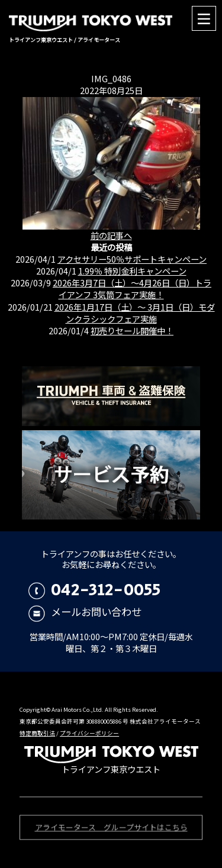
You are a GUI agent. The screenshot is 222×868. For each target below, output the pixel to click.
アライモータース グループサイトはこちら (111, 829)
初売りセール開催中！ (132, 330)
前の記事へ (111, 235)
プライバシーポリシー (89, 733)
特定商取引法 (37, 733)
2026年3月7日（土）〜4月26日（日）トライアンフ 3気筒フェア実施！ (132, 288)
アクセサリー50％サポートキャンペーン (132, 259)
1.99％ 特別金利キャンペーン (132, 271)
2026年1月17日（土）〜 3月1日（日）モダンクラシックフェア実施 (135, 313)
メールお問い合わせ (85, 612)
